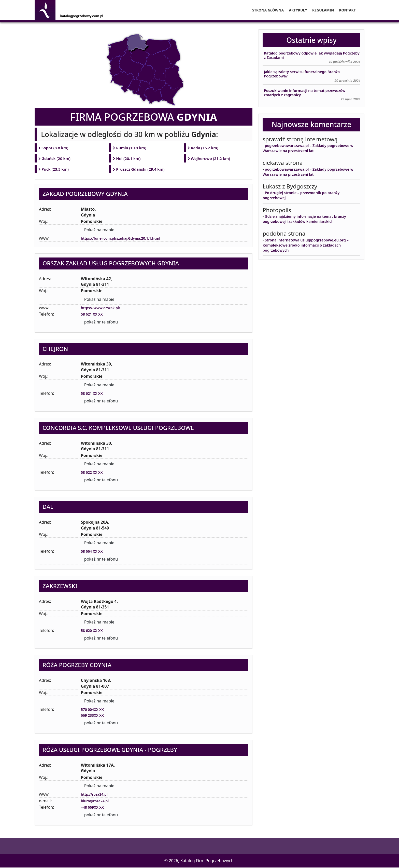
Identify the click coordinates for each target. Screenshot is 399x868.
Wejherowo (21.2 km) (211, 159)
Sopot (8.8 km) (55, 148)
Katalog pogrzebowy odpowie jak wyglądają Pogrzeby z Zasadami (312, 55)
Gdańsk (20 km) (56, 159)
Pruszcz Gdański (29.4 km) (141, 170)
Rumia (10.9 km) (132, 148)
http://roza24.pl (96, 795)
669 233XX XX (94, 716)
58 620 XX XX (94, 631)
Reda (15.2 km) (205, 148)
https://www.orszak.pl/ (104, 308)
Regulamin (323, 10)
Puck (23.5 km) (56, 170)
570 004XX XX (94, 710)
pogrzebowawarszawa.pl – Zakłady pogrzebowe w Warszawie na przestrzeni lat (308, 148)
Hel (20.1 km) (129, 159)
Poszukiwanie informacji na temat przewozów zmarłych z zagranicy (305, 93)
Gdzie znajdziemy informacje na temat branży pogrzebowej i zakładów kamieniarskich (304, 219)
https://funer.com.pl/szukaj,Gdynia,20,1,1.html (127, 239)
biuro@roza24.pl (97, 801)
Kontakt (347, 10)
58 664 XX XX (94, 552)
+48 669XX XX (94, 808)
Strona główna (268, 10)
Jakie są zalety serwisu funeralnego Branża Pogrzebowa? (302, 74)
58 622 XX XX (94, 473)
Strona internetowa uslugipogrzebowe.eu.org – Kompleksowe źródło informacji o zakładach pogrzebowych (306, 245)
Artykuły (298, 10)
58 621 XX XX (94, 315)
